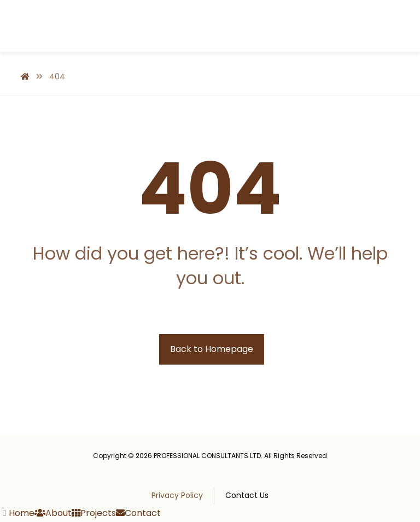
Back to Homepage (212, 349)
